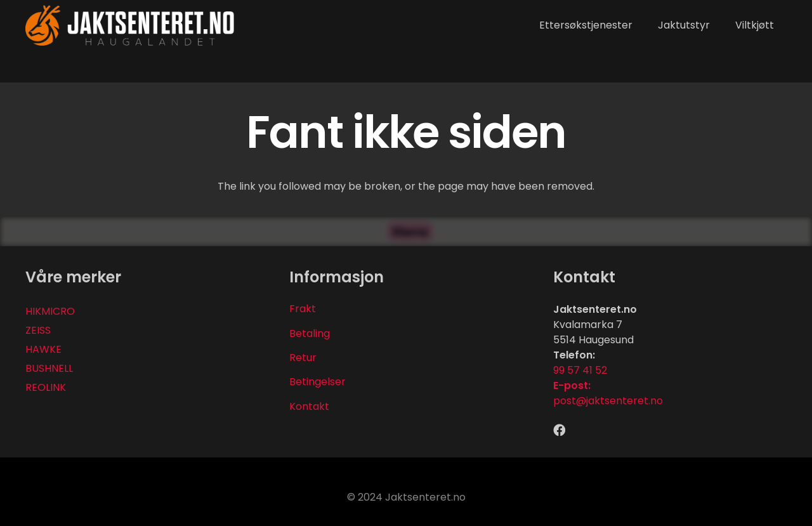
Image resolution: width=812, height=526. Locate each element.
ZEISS (38, 330)
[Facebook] (559, 430)
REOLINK (46, 387)
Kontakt (309, 406)
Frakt (303, 309)
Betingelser (318, 382)
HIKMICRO (50, 311)
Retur (303, 358)
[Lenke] (130, 25)
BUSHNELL (49, 368)
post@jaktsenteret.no (608, 401)
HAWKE (43, 349)
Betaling (310, 333)
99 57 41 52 (580, 370)
